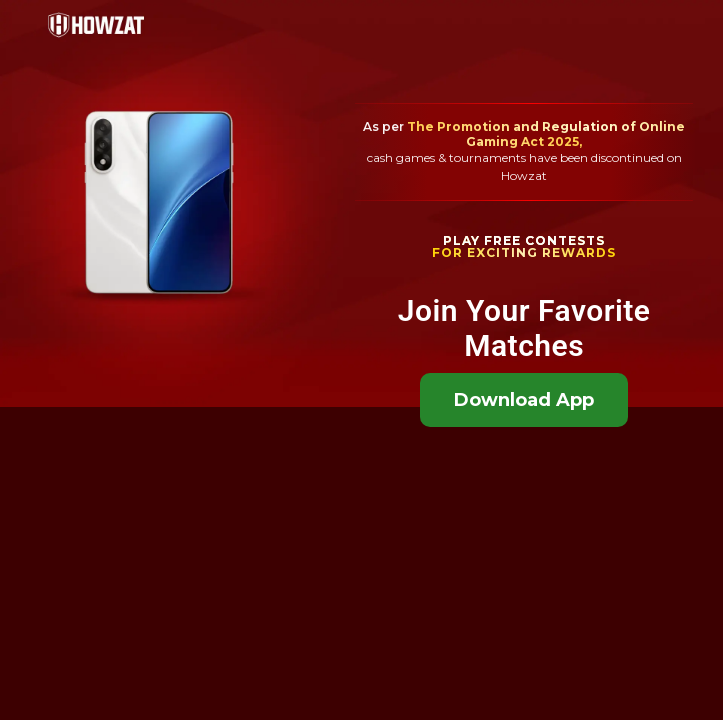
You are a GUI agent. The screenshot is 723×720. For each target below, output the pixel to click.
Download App (524, 400)
